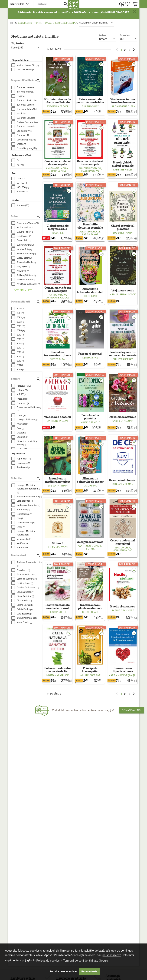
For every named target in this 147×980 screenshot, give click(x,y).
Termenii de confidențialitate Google (86, 961)
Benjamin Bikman (123, 484)
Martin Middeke (118, 675)
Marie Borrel (94, 547)
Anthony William (58, 421)
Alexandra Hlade (90, 232)
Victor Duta (58, 359)
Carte (39, 23)
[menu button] (20, 4)
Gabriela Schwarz (123, 610)
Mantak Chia (123, 548)
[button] (51, 4)
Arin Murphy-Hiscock (123, 294)
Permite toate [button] (89, 971)
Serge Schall (90, 612)
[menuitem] (121, 4)
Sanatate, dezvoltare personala (61, 23)
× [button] (135, 11)
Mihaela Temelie (90, 422)
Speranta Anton (58, 486)
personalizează (112, 955)
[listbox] (96, 23)
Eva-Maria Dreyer (58, 106)
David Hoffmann (123, 233)
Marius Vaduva (58, 171)
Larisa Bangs (90, 234)
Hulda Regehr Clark (123, 106)
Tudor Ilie (58, 233)
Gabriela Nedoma (123, 421)
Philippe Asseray (123, 359)
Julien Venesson (58, 547)
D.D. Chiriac (90, 296)
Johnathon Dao (123, 550)
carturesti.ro (25, 23)
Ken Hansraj (90, 358)
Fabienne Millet (123, 170)
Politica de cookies (48, 961)
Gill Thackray (90, 106)
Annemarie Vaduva (57, 168)
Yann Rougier (86, 546)
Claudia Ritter (58, 612)
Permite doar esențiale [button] (63, 971)
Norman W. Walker (58, 675)
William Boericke (90, 675)
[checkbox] (27, 65)
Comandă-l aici (132, 710)
